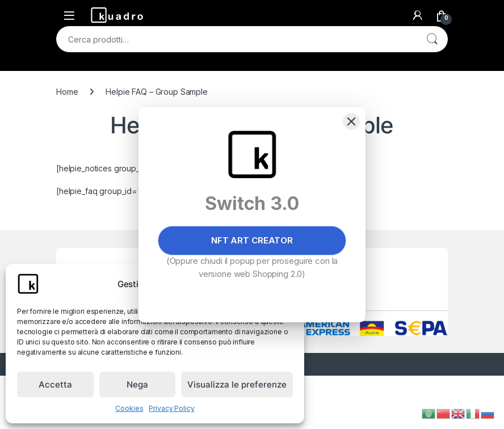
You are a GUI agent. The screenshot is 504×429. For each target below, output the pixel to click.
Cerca (432, 39)
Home (67, 92)
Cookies (129, 408)
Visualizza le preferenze (237, 384)
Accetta (55, 384)
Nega (137, 384)
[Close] (351, 121)
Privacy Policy (171, 408)
